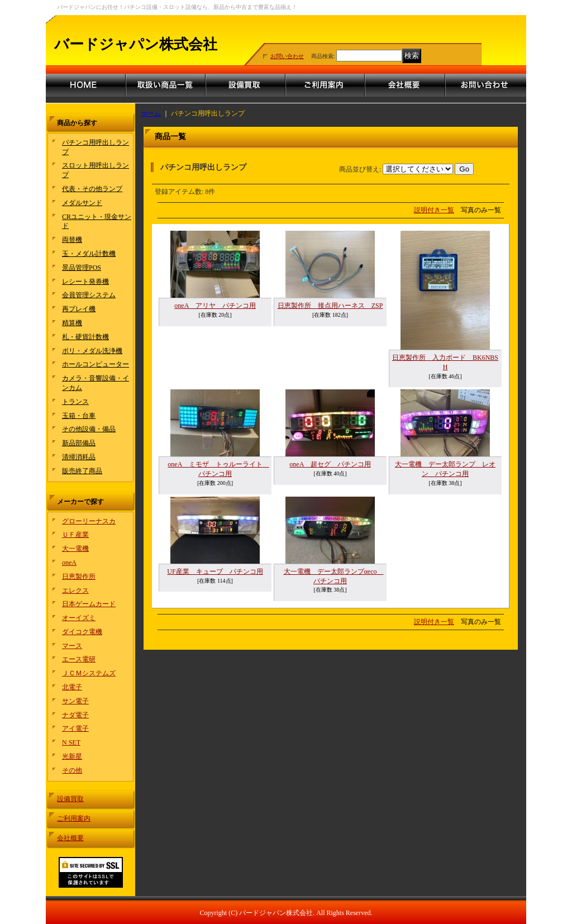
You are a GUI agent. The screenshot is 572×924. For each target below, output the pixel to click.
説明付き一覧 (434, 210)
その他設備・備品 (89, 429)
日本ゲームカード (89, 604)
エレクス (75, 590)
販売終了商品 (82, 471)
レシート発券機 (85, 282)
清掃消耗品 (79, 457)
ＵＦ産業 (75, 535)
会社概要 (70, 838)
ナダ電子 (75, 715)
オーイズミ (79, 618)
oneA (69, 563)
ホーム (151, 113)
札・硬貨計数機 (85, 337)
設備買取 (70, 799)
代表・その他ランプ (92, 189)
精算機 (72, 323)
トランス (75, 402)
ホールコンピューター (96, 364)
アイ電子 (75, 728)
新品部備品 (79, 443)
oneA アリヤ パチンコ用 (215, 306)
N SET (71, 742)
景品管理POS (82, 268)
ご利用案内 (74, 818)
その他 (72, 770)
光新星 (72, 756)
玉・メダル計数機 (89, 254)
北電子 (72, 687)
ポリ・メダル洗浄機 (92, 351)
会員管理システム (89, 295)
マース (72, 646)
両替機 (72, 240)
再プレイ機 (79, 309)
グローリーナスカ (89, 521)
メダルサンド (82, 203)
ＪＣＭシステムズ (89, 673)
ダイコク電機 (82, 632)
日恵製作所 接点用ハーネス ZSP (330, 306)
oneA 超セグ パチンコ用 (330, 464)
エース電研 (79, 659)
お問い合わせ (287, 56)
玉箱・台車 (79, 416)
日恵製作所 (79, 577)
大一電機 (75, 549)
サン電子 (75, 701)
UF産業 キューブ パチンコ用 (215, 571)
